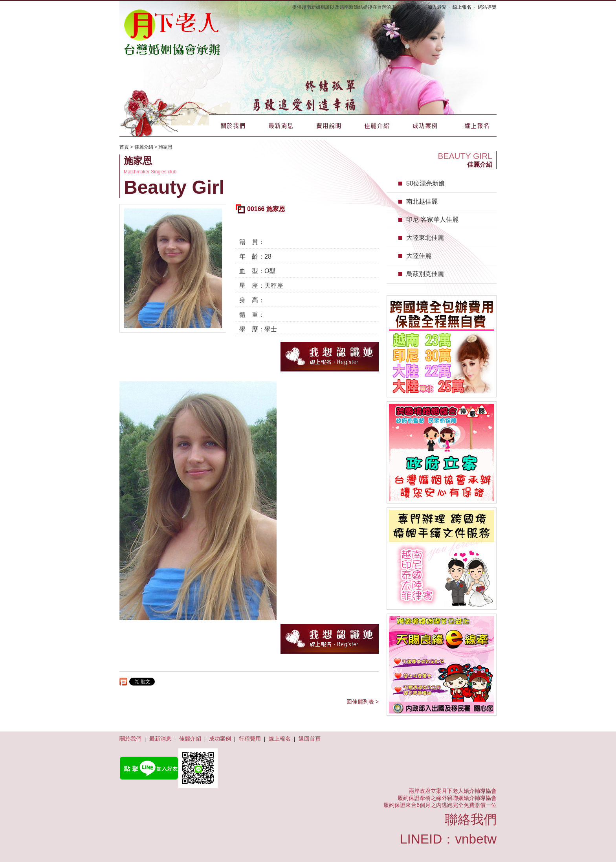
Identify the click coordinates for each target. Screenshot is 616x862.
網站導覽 (487, 7)
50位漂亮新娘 (425, 183)
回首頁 (414, 7)
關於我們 (233, 126)
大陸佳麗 (419, 256)
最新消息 (281, 126)
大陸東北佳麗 (425, 238)
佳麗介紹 (377, 126)
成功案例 (425, 126)
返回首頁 (310, 739)
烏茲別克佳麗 (425, 274)
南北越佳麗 (422, 201)
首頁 (124, 147)
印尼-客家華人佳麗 (432, 220)
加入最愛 (437, 7)
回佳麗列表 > (363, 702)
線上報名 (462, 7)
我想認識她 (330, 357)
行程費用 (250, 739)
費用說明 (329, 126)
